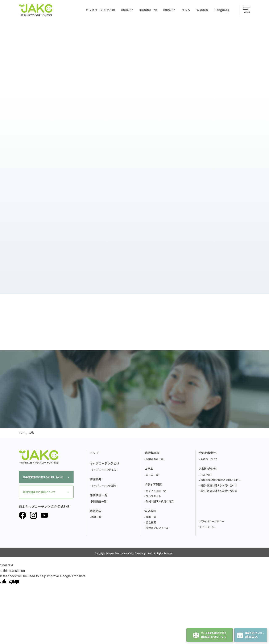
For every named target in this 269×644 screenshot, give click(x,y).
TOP (22, 432)
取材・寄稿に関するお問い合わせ (219, 491)
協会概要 (151, 522)
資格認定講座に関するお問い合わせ (46, 477)
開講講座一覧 (99, 501)
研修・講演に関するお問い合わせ (219, 485)
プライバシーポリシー (212, 521)
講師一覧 (96, 517)
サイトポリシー (208, 527)
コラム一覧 (152, 475)
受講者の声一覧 (155, 459)
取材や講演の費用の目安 (160, 501)
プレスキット (153, 496)
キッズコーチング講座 (104, 485)
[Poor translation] (14, 582)
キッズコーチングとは (104, 469)
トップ (94, 453)
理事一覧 (151, 517)
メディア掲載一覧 (156, 491)
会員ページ (209, 459)
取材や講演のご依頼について (46, 492)
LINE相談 (206, 475)
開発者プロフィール (157, 528)
